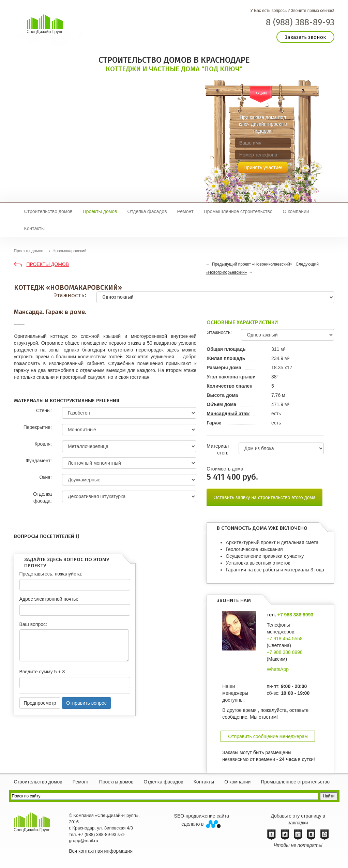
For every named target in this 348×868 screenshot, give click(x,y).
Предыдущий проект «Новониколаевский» (252, 264)
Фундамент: (39, 461)
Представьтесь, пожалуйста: (51, 574)
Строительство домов (48, 211)
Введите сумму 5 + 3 (42, 672)
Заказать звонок (305, 37)
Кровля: (43, 444)
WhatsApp (278, 669)
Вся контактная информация (101, 851)
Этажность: (70, 295)
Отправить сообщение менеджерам (268, 736)
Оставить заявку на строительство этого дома (264, 497)
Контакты (34, 228)
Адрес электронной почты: (49, 599)
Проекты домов (100, 211)
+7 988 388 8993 (296, 615)
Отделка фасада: (42, 497)
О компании (296, 211)
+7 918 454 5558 (285, 639)
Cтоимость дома (225, 469)
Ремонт (185, 211)
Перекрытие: (38, 427)
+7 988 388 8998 (285, 652)
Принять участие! (263, 167)
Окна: (46, 477)
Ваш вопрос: (33, 624)
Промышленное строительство (238, 211)
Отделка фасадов (147, 211)
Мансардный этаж (228, 414)
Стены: (44, 410)
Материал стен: (218, 449)
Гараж (214, 423)
